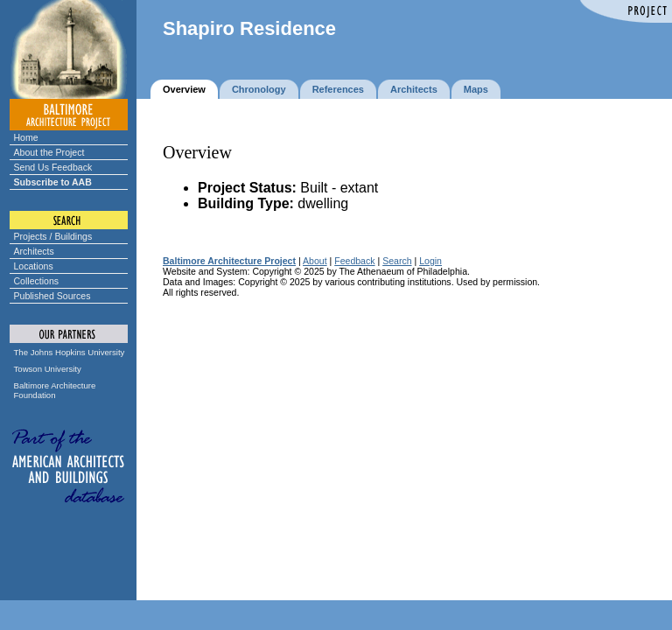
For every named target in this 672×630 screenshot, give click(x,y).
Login (430, 261)
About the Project (49, 152)
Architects (34, 251)
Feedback (354, 261)
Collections (37, 281)
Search (397, 261)
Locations (34, 266)
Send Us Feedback (53, 167)
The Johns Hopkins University (70, 352)
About (315, 261)
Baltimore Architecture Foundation (55, 390)
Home (26, 137)
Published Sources (52, 296)
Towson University (48, 369)
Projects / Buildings (53, 236)
